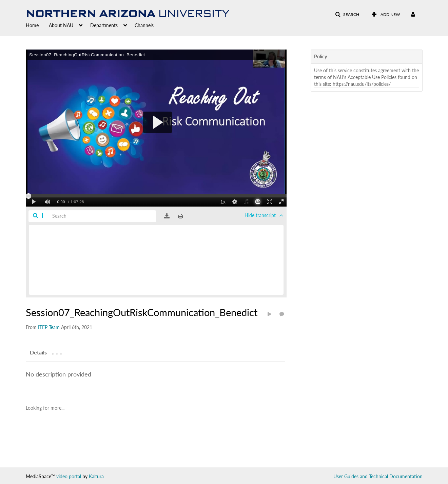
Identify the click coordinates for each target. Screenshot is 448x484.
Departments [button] (104, 25)
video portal (69, 476)
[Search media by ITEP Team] (49, 327)
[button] (347, 15)
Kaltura (96, 476)
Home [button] (32, 25)
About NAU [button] (61, 25)
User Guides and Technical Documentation (378, 476)
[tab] (38, 352)
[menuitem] (37, 25)
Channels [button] (144, 25)
